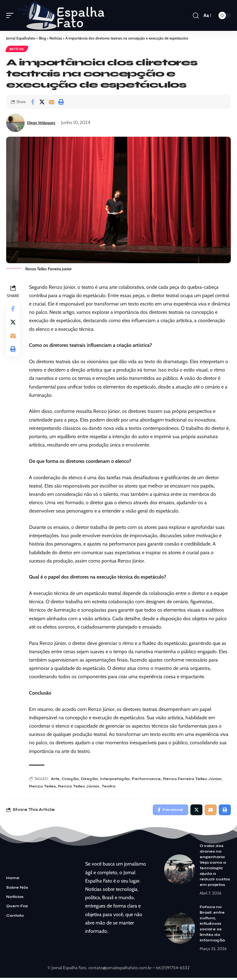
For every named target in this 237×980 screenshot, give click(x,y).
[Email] (52, 103)
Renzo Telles (44, 787)
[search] (196, 15)
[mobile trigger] (11, 15)
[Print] (61, 103)
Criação (71, 780)
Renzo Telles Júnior (80, 787)
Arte (56, 780)
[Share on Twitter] (42, 103)
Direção (91, 780)
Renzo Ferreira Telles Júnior (193, 780)
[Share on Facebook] (32, 103)
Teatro (110, 787)
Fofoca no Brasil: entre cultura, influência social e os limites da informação (212, 926)
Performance (148, 780)
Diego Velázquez (44, 123)
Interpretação (116, 780)
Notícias (17, 49)
